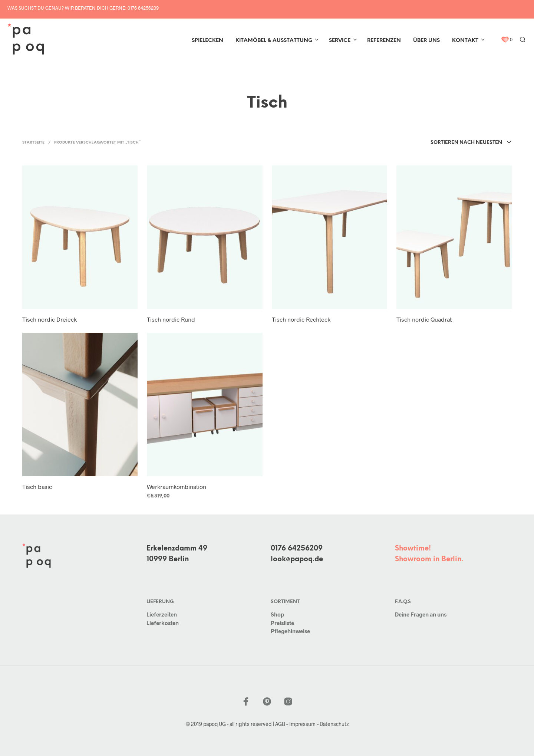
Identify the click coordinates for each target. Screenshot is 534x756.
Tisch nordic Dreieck (50, 319)
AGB (280, 724)
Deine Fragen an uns (421, 614)
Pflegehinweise (290, 631)
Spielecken (207, 41)
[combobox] (471, 143)
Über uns (426, 41)
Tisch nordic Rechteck (301, 319)
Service (340, 41)
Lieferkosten (163, 623)
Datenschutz (334, 724)
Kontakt (465, 41)
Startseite (33, 143)
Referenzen (384, 41)
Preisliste (282, 623)
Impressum (302, 724)
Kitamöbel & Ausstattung (274, 41)
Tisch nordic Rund (171, 319)
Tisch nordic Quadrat (424, 319)
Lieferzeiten (162, 614)
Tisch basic (37, 487)
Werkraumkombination (177, 487)
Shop (277, 614)
